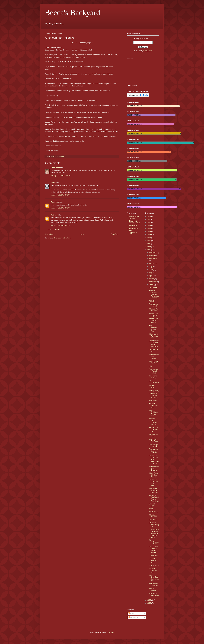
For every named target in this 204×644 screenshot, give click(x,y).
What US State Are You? (154, 310)
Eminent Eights (152, 505)
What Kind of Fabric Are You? (153, 336)
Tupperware (133, 233)
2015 (149, 235)
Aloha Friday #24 (153, 350)
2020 (149, 220)
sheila (53, 183)
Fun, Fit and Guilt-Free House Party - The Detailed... (154, 460)
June (151, 270)
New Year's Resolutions (154, 595)
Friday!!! (152, 301)
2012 (149, 244)
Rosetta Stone (154, 565)
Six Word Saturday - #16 (153, 405)
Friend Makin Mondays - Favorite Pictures (153, 550)
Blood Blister (153, 287)
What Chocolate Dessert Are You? (154, 578)
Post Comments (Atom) (62, 238)
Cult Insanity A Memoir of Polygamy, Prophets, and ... (154, 533)
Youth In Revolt (152, 387)
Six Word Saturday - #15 (153, 570)
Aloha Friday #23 (153, 435)
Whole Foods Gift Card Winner (153, 475)
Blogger (111, 632)
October (152, 256)
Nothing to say (154, 391)
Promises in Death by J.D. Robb (153, 396)
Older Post (115, 234)
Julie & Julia (153, 400)
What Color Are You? (153, 516)
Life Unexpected (154, 382)
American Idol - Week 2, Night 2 (154, 321)
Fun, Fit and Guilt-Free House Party (153, 483)
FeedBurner (147, 51)
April (151, 276)
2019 (149, 223)
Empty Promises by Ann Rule (153, 328)
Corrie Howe (55, 167)
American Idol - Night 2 (154, 445)
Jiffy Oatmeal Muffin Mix (153, 585)
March (152, 279)
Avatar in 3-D (153, 512)
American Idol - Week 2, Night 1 (154, 371)
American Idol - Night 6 (154, 305)
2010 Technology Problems (154, 542)
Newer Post (49, 234)
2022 (149, 217)
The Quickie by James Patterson (153, 490)
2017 (149, 229)
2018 (149, 226)
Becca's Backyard (72, 12)
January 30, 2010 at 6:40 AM (60, 208)
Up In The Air (153, 556)
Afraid (151, 509)
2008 (149, 603)
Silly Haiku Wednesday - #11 (154, 525)
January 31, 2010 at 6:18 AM (60, 225)
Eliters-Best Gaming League (134, 222)
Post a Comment (54, 230)
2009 (149, 600)
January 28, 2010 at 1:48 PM (60, 176)
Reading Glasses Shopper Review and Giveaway (154, 294)
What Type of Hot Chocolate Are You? (153, 422)
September (153, 259)
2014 (149, 238)
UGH (151, 366)
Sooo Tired (153, 520)
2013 (149, 241)
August (152, 264)
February (153, 282)
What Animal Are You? (153, 362)
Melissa (53, 215)
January (152, 285)
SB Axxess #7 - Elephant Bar (154, 429)
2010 (149, 250)
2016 (149, 232)
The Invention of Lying (154, 377)
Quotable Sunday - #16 (153, 560)
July (151, 267)
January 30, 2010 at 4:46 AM (60, 195)
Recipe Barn (133, 226)
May (151, 273)
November (153, 253)
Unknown (54, 202)
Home (82, 234)
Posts (131, 613)
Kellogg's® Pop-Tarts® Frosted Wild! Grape (154, 498)
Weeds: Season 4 (153, 590)
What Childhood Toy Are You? (153, 413)
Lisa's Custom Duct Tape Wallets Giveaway (154, 344)
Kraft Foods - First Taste (153, 440)
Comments (133, 617)
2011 (149, 247)
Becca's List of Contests (134, 217)
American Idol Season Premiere (154, 451)
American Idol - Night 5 (154, 315)
